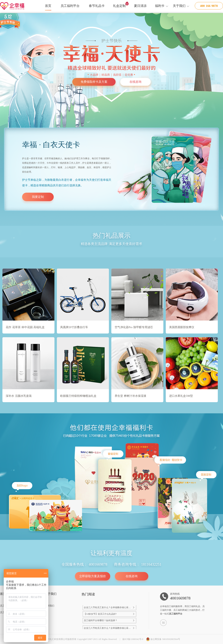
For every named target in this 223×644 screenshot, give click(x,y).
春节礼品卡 (97, 6)
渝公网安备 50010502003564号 (163, 639)
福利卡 (160, 6)
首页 (48, 6)
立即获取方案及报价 (93, 576)
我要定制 (38, 197)
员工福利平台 (70, 6)
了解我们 (49, 606)
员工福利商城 (180, 610)
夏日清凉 (140, 6)
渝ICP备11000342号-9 (133, 639)
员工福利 (171, 606)
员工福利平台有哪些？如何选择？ (101, 622)
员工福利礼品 (193, 606)
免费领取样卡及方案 (94, 82)
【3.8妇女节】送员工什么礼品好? (100, 615)
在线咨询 (135, 82)
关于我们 (179, 6)
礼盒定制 (119, 6)
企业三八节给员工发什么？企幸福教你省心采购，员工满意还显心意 (106, 609)
